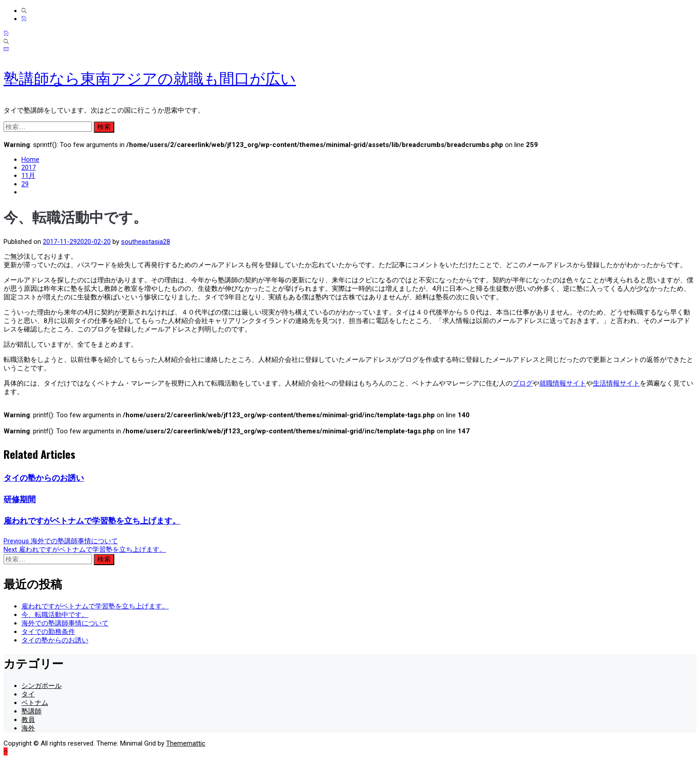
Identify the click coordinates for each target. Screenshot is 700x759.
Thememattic (186, 743)
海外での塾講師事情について (65, 623)
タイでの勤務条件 (48, 632)
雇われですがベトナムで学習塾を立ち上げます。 (92, 521)
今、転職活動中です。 (55, 615)
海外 (28, 728)
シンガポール (42, 686)
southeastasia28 (146, 242)
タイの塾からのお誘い (44, 478)
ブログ (523, 383)
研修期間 (20, 499)
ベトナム (35, 703)
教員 (28, 720)
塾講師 (31, 711)
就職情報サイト (563, 383)
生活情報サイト (616, 383)
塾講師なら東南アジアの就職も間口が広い (150, 79)
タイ (28, 694)
